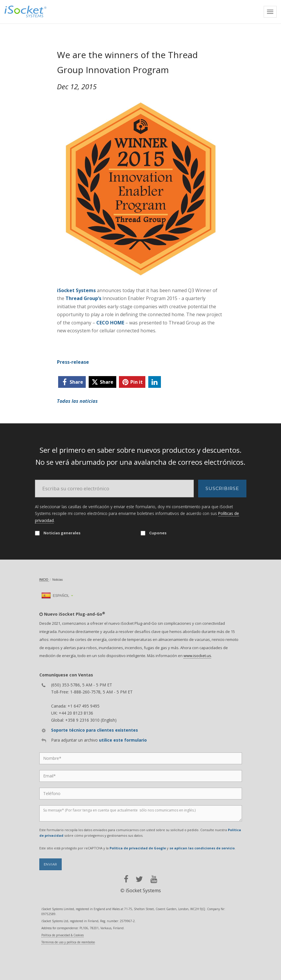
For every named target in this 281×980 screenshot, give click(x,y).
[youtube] (154, 879)
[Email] (115, 489)
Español (55, 596)
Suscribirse (222, 488)
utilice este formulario (123, 740)
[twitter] (102, 382)
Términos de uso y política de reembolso (68, 942)
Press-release (73, 362)
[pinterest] (132, 382)
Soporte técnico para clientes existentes (95, 730)
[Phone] (141, 794)
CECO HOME (110, 323)
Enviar (51, 864)
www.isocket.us (197, 656)
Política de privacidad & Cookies (63, 935)
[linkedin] (155, 382)
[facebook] (72, 382)
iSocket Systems (76, 290)
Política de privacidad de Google (138, 848)
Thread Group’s (83, 298)
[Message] (141, 813)
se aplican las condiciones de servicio (202, 848)
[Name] (141, 758)
